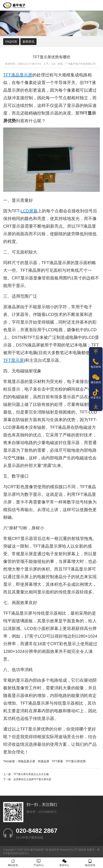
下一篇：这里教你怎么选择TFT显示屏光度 (27, 779)
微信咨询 (96, 382)
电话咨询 (90, 863)
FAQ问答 (11, 42)
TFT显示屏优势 (76, 761)
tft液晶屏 (44, 761)
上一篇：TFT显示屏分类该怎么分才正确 (26, 774)
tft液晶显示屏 (27, 761)
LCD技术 (54, 314)
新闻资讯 (28, 42)
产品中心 (39, 863)
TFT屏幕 (57, 761)
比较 (37, 404)
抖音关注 (96, 398)
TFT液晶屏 (30, 270)
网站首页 (13, 863)
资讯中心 (64, 863)
